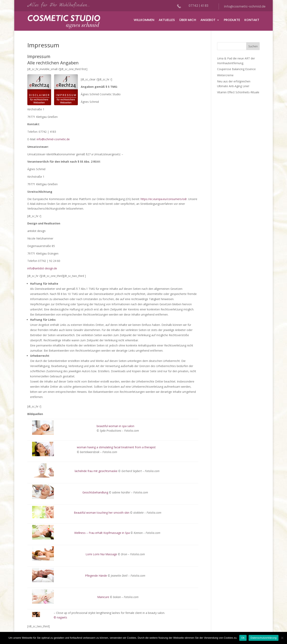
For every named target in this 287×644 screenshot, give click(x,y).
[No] (282, 638)
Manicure (103, 597)
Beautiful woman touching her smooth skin (102, 513)
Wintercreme (225, 75)
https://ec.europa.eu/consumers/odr (164, 199)
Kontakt (252, 20)
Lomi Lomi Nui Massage (101, 554)
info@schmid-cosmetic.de (53, 139)
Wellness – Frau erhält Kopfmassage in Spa (102, 533)
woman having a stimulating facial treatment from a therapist (116, 447)
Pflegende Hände (96, 576)
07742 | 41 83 (198, 6)
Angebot (208, 20)
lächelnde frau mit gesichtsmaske (96, 471)
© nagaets (60, 617)
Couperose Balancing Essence (236, 69)
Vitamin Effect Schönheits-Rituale (238, 92)
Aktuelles (167, 20)
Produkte (232, 20)
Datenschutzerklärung (264, 638)
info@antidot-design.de (42, 268)
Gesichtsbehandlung (95, 492)
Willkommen (144, 20)
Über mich (188, 20)
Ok (243, 638)
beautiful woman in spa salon (115, 426)
